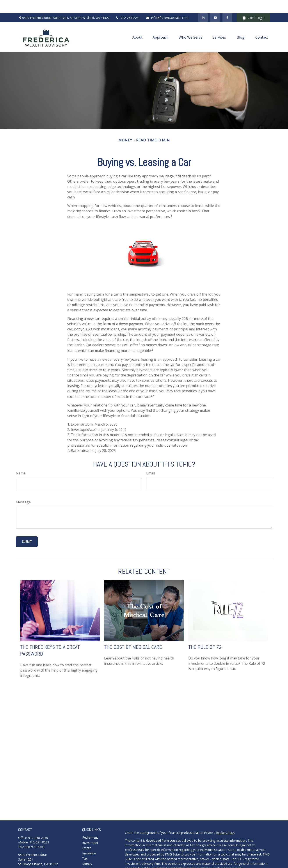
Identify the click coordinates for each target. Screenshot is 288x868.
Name (21, 460)
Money (87, 851)
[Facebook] (227, 4)
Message (23, 489)
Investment (90, 830)
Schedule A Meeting (32, 858)
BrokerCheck (225, 819)
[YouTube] (215, 4)
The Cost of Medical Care (133, 634)
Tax (85, 845)
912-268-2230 (128, 4)
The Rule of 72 (205, 634)
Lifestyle (88, 856)
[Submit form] (27, 528)
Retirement (90, 824)
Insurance (89, 840)
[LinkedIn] (203, 4)
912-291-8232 (39, 829)
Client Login (253, 4)
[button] (137, 24)
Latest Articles (92, 861)
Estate (87, 835)
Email (151, 460)
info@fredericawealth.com (167, 4)
